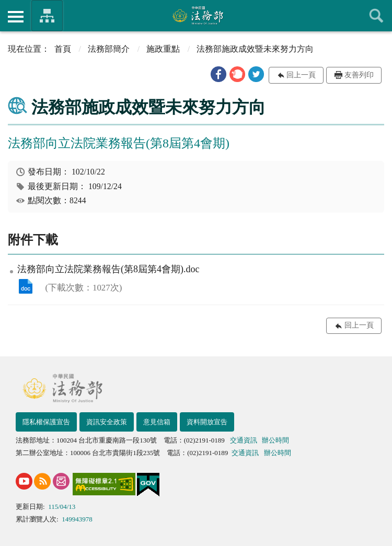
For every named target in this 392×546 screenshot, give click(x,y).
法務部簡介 (109, 49)
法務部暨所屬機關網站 (47, 16)
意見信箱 (157, 422)
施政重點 (163, 49)
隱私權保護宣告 (46, 422)
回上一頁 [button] (301, 75)
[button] (218, 74)
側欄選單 (16, 17)
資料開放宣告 (207, 422)
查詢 (376, 16)
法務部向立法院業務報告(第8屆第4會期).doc (26, 286)
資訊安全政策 (107, 422)
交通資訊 (244, 440)
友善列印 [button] (359, 75)
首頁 (63, 49)
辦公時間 (275, 440)
